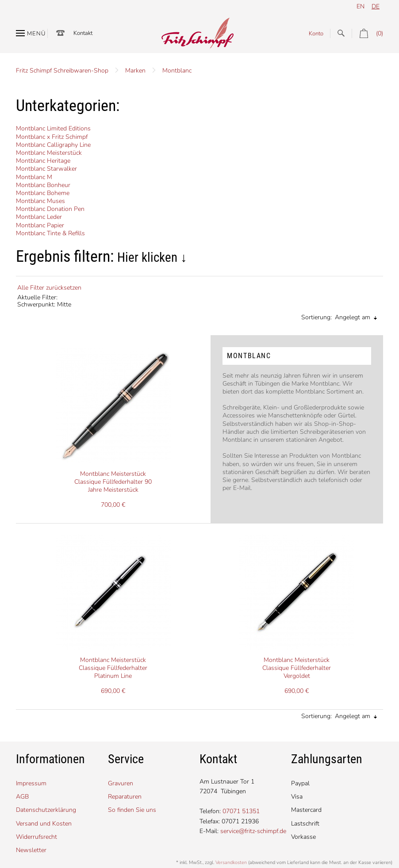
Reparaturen (125, 797)
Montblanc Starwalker (46, 169)
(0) (367, 33)
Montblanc (177, 71)
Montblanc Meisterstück (49, 153)
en (361, 6)
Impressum (31, 783)
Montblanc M (34, 177)
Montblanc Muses (40, 201)
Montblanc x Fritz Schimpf (52, 137)
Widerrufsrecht (36, 837)
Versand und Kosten (44, 824)
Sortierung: (317, 317)
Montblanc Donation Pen (50, 209)
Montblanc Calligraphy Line (53, 145)
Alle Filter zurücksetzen (49, 288)
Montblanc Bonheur (43, 185)
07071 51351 (241, 811)
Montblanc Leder (39, 217)
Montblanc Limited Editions (53, 128)
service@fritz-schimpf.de (253, 831)
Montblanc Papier (40, 225)
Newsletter (31, 850)
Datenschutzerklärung (46, 810)
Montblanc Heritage (43, 161)
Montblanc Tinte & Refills (50, 233)
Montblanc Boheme (43, 193)
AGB (22, 797)
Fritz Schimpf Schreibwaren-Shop (62, 71)
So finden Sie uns (132, 810)
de (376, 6)
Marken (135, 71)
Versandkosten (231, 862)
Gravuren (121, 783)
